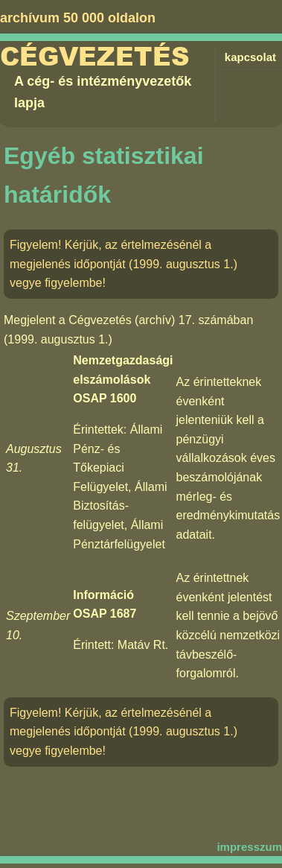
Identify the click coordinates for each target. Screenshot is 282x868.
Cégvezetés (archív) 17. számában (161, 320)
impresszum (249, 847)
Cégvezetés (95, 57)
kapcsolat (250, 57)
